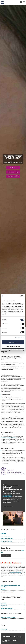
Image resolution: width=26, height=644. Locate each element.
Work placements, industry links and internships (10, 586)
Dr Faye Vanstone (7, 497)
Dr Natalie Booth (7, 495)
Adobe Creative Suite (15, 572)
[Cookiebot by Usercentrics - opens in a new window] (19, 296)
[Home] (2, 4)
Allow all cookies (13, 342)
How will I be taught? (6, 541)
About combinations (13, 176)
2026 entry (4, 629)
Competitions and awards (7, 592)
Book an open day (13, 172)
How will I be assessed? (7, 539)
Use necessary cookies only (13, 347)
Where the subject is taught (8, 617)
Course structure (5, 536)
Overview (3, 533)
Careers (3, 589)
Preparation (4, 606)
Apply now (13, 168)
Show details (19, 338)
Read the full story (8, 507)
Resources (3, 620)
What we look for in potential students (10, 641)
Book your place (6, 556)
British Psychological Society (8, 438)
